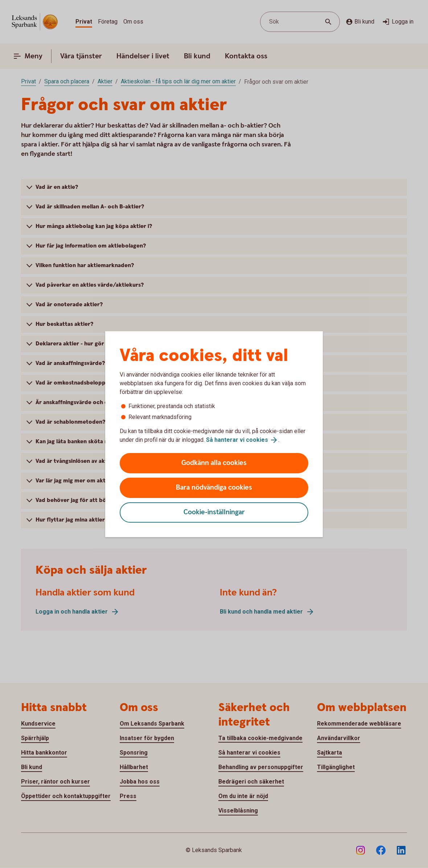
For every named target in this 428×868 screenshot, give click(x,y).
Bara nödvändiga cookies (214, 488)
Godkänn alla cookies (214, 463)
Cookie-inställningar (214, 512)
